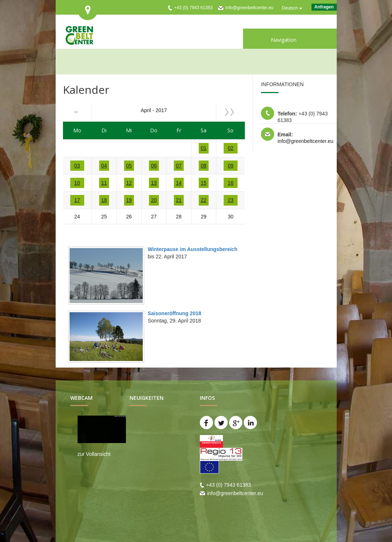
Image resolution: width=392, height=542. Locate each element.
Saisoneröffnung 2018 (175, 313)
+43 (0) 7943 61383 (193, 8)
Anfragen (324, 7)
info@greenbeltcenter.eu (249, 8)
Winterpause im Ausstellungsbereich (193, 249)
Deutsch (290, 8)
